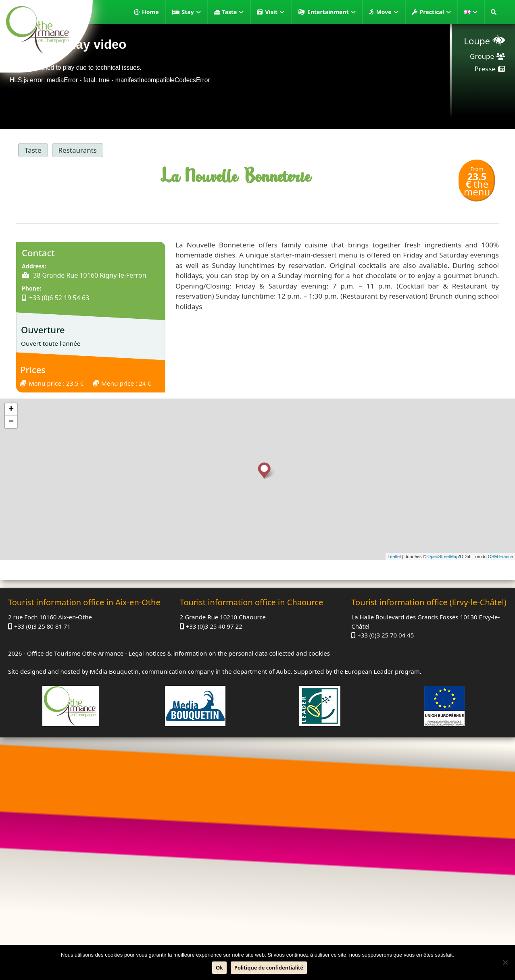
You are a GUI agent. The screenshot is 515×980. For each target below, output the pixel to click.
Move (387, 12)
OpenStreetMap (443, 556)
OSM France (500, 556)
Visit (275, 12)
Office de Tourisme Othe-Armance (75, 653)
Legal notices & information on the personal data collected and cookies (229, 653)
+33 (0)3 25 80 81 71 (42, 626)
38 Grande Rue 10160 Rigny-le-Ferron (89, 275)
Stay (191, 12)
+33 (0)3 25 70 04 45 (386, 635)
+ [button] (11, 409)
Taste (233, 12)
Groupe (482, 56)
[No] (505, 962)
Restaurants (78, 150)
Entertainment (332, 12)
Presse (485, 69)
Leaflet (394, 556)
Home (150, 12)
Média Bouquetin (114, 671)
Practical (435, 12)
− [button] (11, 422)
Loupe (477, 41)
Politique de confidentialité (269, 968)
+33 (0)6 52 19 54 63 (59, 298)
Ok (219, 968)
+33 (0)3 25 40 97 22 (214, 626)
